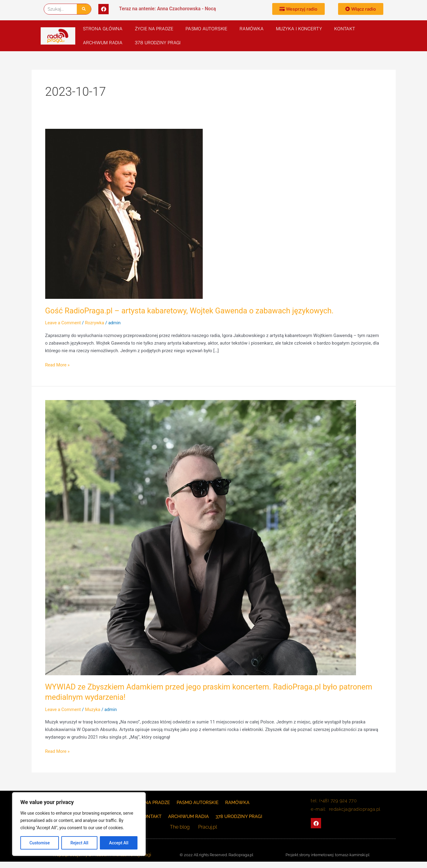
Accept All (119, 843)
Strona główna (103, 29)
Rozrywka (96, 323)
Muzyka (94, 709)
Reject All (79, 843)
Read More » (58, 364)
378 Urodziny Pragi (158, 43)
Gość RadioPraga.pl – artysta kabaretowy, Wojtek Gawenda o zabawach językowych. (193, 311)
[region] (79, 824)
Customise (40, 843)
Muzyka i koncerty (299, 29)
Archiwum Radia (103, 43)
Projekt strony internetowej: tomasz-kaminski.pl (327, 855)
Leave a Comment (64, 323)
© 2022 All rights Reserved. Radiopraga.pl (216, 855)
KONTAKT (345, 29)
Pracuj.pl (207, 827)
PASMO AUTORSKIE (207, 29)
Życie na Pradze (154, 29)
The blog (181, 827)
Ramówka (251, 29)
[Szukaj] (84, 9)
